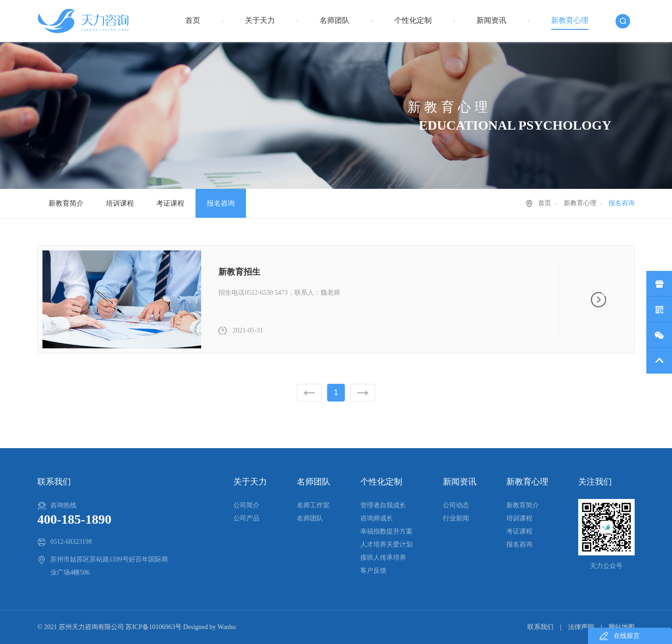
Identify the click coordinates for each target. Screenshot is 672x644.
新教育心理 (570, 20)
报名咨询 (221, 203)
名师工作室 (313, 505)
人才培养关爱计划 (386, 544)
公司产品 (246, 518)
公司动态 (456, 505)
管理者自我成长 (383, 505)
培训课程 (120, 203)
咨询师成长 (377, 518)
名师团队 (335, 20)
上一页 (309, 393)
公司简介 (246, 505)
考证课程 (170, 203)
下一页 (363, 393)
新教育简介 (66, 203)
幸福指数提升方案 (386, 531)
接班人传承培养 (383, 557)
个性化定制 (413, 20)
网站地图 (622, 627)
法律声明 (581, 627)
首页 (193, 20)
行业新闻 (456, 518)
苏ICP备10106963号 (154, 627)
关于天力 (260, 20)
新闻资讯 (491, 20)
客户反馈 (373, 571)
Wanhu (227, 627)
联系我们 (540, 627)
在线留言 (627, 636)
